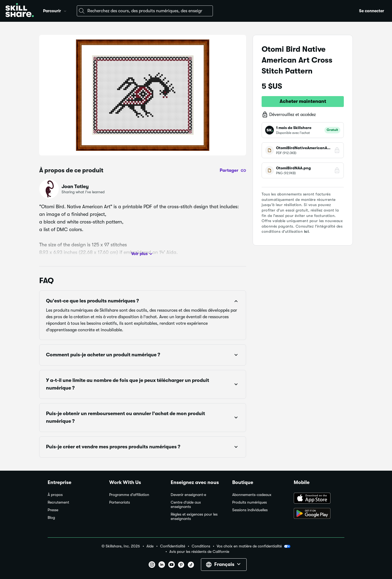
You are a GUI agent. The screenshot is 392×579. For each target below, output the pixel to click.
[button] (65, 10)
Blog (51, 518)
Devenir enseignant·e (188, 495)
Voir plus (143, 254)
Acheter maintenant (303, 101)
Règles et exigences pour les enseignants (194, 517)
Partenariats (120, 502)
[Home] (20, 11)
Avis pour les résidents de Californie (199, 552)
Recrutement (58, 502)
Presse (53, 510)
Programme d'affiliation (129, 495)
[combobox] (145, 11)
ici (307, 231)
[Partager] (233, 170)
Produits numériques (249, 502)
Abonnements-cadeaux (252, 495)
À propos (55, 495)
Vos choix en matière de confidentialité (254, 546)
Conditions (201, 546)
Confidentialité (173, 546)
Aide (150, 546)
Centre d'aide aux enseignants (186, 505)
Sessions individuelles (250, 510)
